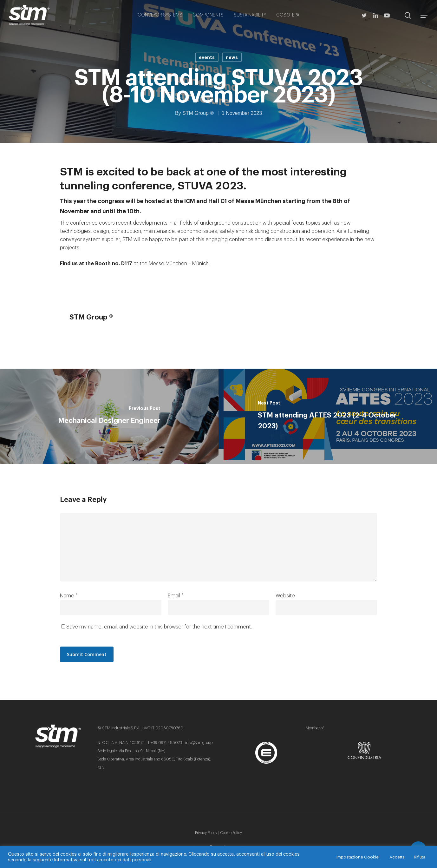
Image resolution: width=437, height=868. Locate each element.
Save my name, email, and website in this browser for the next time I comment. (159, 627)
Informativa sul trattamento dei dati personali (103, 860)
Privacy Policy (206, 833)
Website (285, 596)
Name (69, 596)
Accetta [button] (397, 857)
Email (176, 596)
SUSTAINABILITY (250, 15)
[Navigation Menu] (424, 15)
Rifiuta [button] (420, 857)
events (207, 57)
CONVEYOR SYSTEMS (160, 15)
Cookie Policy (231, 833)
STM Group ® (198, 113)
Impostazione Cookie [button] (358, 857)
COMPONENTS (208, 15)
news (232, 57)
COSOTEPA (288, 15)
